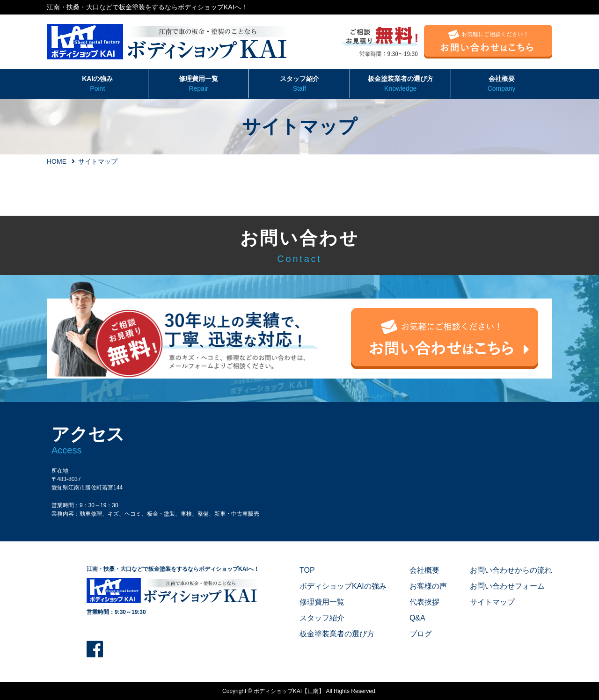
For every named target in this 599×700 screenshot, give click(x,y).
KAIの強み (98, 84)
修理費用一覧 (199, 84)
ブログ (421, 634)
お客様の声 (428, 586)
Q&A (417, 618)
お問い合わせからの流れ (511, 570)
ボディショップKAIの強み (343, 586)
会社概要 (501, 84)
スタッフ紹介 (299, 84)
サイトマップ (492, 602)
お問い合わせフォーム (507, 586)
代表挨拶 (424, 602)
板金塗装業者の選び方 (400, 84)
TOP (307, 570)
